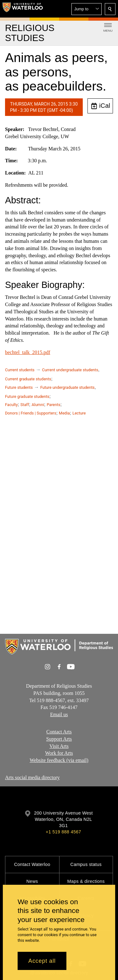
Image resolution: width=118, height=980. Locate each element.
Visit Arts (59, 746)
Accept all (42, 961)
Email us (59, 714)
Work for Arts (59, 753)
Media (64, 413)
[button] (87, 9)
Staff (25, 405)
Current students (20, 370)
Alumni (38, 405)
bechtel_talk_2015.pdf (28, 352)
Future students (19, 387)
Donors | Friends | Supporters (31, 413)
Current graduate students (28, 379)
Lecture (79, 413)
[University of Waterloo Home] (23, 9)
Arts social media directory (32, 777)
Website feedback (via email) (59, 760)
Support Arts (59, 739)
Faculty (11, 405)
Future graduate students (27, 396)
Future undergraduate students (67, 387)
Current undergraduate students (70, 370)
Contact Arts (59, 732)
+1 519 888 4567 (63, 832)
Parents (53, 405)
